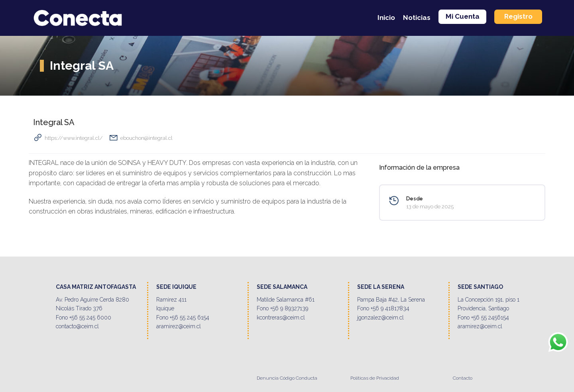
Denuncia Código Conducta (287, 378)
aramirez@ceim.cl (179, 326)
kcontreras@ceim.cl (281, 318)
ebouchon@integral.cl (146, 138)
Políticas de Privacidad (375, 378)
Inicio (386, 18)
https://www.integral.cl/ (74, 138)
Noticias (417, 18)
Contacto (463, 378)
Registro (518, 16)
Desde (415, 199)
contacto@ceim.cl (77, 326)
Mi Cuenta (463, 16)
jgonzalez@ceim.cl (380, 318)
